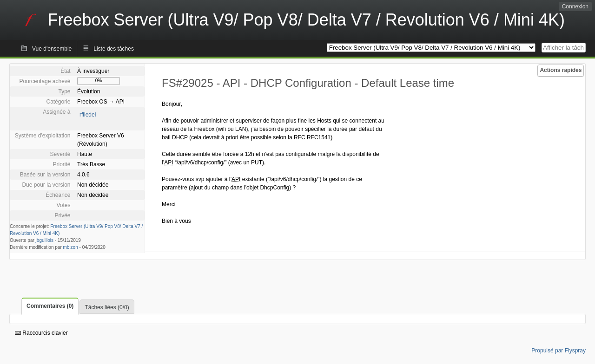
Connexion (575, 6)
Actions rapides (561, 70)
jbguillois (45, 240)
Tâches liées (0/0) (107, 307)
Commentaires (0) (50, 306)
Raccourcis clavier (41, 333)
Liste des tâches (114, 49)
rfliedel (88, 115)
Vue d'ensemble (52, 49)
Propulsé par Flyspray (559, 351)
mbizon (71, 247)
